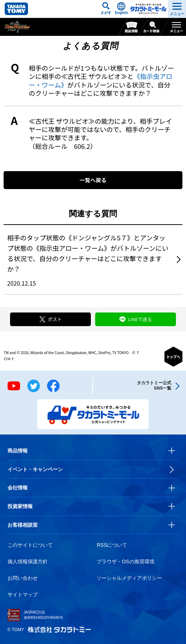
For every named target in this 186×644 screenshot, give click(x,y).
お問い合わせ (23, 578)
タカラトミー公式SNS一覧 (154, 386)
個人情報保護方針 (28, 561)
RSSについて (112, 545)
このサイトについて (30, 545)
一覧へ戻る (93, 180)
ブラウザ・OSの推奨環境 (125, 561)
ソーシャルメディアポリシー (129, 578)
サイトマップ (23, 594)
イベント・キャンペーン (35, 469)
